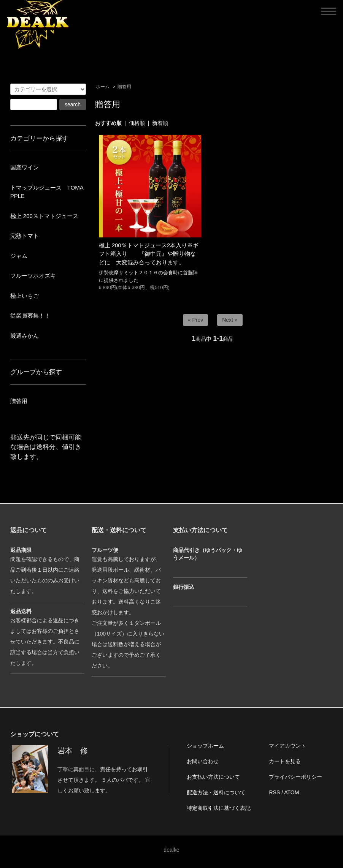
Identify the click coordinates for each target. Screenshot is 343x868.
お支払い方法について (213, 777)
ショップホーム (205, 746)
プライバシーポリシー (295, 777)
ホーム (103, 87)
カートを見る (285, 761)
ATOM (291, 792)
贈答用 (124, 87)
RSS (274, 792)
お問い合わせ (203, 761)
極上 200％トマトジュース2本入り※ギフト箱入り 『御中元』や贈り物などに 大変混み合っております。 (149, 254)
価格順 (137, 123)
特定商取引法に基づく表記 (219, 808)
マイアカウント (287, 746)
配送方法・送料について (216, 792)
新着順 (160, 123)
